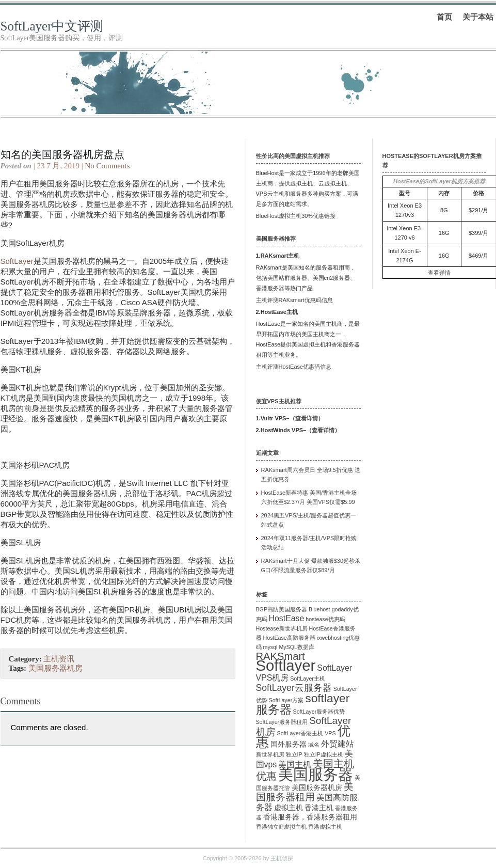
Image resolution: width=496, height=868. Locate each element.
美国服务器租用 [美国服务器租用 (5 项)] (305, 792)
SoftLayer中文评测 (52, 26)
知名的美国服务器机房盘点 (62, 154)
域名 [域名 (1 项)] (314, 745)
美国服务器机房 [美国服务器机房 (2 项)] (317, 788)
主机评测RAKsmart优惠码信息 (294, 300)
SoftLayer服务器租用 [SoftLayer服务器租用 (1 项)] (282, 722)
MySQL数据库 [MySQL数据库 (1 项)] (297, 647)
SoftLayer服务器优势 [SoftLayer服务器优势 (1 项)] (319, 712)
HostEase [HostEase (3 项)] (287, 618)
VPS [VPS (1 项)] (330, 733)
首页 (444, 17)
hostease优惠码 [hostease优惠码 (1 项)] (325, 619)
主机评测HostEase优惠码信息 (294, 367)
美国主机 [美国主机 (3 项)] (295, 764)
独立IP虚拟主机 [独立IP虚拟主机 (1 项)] (324, 754)
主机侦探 (282, 858)
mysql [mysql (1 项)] (270, 647)
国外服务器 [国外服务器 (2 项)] (289, 744)
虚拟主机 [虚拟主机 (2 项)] (289, 808)
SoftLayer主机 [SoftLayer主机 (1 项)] (308, 678)
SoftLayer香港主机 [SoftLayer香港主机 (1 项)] (300, 733)
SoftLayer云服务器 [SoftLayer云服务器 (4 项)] (294, 688)
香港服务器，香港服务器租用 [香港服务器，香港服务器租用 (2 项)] (310, 817)
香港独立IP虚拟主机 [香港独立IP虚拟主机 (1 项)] (281, 827)
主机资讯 (59, 659)
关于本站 (478, 17)
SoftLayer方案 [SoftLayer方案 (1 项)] (286, 700)
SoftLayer (17, 261)
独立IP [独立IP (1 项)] (294, 754)
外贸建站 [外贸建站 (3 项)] (338, 744)
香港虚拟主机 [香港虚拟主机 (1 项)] (325, 827)
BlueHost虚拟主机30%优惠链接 (296, 216)
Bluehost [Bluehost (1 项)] (319, 609)
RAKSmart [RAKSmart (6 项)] (281, 656)
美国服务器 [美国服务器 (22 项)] (316, 775)
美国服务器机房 (55, 668)
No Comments (107, 166)
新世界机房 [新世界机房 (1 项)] (270, 754)
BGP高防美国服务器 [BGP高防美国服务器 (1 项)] (282, 609)
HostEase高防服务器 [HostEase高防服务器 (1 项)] (289, 638)
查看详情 (307, 418)
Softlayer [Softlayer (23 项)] (286, 665)
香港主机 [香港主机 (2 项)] (319, 808)
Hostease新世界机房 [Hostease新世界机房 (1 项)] (282, 628)
